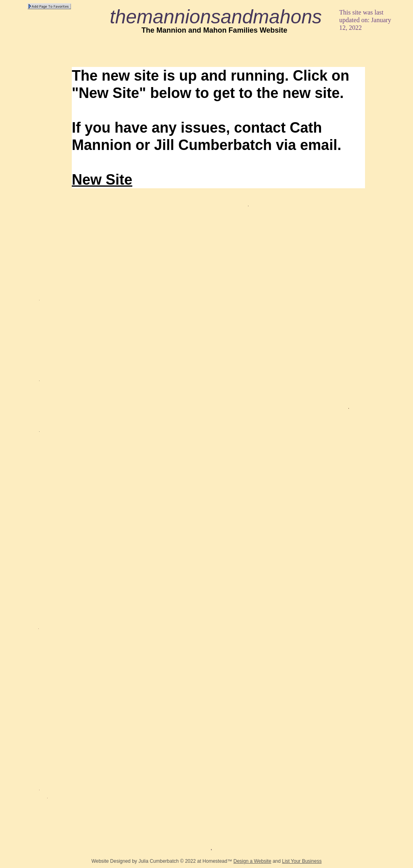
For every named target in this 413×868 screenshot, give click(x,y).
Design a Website (252, 861)
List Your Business (302, 861)
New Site (102, 180)
